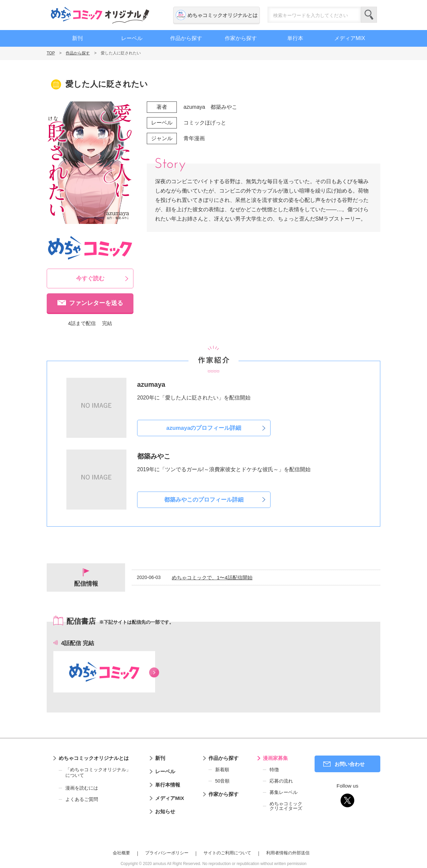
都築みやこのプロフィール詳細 (204, 500)
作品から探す (186, 38)
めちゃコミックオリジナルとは (223, 15)
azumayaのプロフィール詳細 (204, 428)
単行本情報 (168, 785)
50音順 (223, 781)
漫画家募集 (275, 758)
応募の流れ (281, 781)
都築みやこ (224, 107)
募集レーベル (284, 792)
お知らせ (165, 811)
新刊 (77, 38)
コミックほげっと (205, 123)
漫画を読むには (82, 788)
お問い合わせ (350, 764)
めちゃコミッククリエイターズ (286, 806)
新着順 (222, 770)
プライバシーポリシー (167, 853)
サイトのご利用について (227, 853)
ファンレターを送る (96, 303)
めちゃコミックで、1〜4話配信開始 (212, 577)
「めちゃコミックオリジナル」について (95, 773)
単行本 (295, 38)
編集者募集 (419, 181)
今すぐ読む (90, 278)
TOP (51, 53)
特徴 (274, 770)
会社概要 (121, 853)
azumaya (194, 107)
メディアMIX (350, 38)
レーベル (132, 38)
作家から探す (241, 38)
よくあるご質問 (82, 799)
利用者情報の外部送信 (288, 853)
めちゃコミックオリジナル (100, 15)
